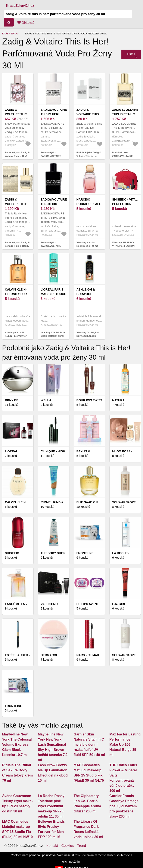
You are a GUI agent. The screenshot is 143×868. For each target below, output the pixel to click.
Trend (82, 846)
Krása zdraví (11, 34)
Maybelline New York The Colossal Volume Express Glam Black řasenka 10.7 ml (17, 745)
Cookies (68, 846)
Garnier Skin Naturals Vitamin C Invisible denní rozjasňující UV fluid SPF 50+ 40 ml (89, 745)
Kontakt (52, 846)
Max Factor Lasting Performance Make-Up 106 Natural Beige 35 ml (125, 745)
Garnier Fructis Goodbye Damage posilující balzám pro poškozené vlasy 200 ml (124, 806)
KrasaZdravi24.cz (20, 6)
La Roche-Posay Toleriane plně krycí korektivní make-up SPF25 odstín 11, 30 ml (51, 806)
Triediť (131, 54)
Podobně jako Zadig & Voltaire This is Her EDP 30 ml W (89, 156)
